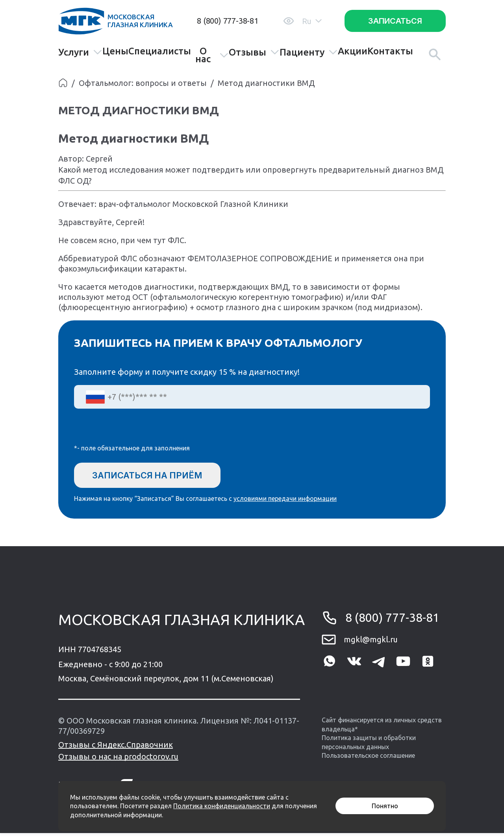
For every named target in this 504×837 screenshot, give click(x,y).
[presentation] (134, 432)
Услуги (80, 52)
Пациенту (309, 52)
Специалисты (160, 51)
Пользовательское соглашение (368, 759)
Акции (353, 51)
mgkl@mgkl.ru (371, 643)
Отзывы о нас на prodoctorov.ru (118, 760)
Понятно (385, 806)
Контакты (390, 51)
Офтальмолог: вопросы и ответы (143, 83)
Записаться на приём (158, 476)
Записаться (395, 21)
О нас (212, 55)
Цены (115, 51)
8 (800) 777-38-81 (228, 21)
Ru (312, 21)
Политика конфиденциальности (222, 806)
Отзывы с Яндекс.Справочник (116, 749)
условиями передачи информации (285, 502)
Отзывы (254, 52)
